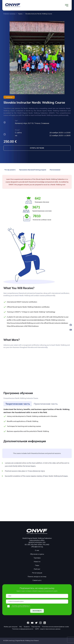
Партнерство (36, 627)
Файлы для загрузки (11, 627)
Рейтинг (37, 569)
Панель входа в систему (37, 576)
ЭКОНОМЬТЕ (37, 611)
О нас (37, 550)
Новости (37, 562)
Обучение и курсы (37, 554)
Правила (27, 627)
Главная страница (9, 14)
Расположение (55, 170)
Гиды (37, 565)
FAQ (21, 627)
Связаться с (37, 580)
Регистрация (37, 573)
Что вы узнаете (10, 170)
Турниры (37, 558)
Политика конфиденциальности (23, 629)
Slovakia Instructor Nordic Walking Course (39, 14)
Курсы (20, 14)
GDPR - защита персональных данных (48, 629)
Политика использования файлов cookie (55, 627)
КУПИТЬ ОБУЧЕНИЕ (37, 148)
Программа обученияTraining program (33, 170)
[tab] (18, 404)
